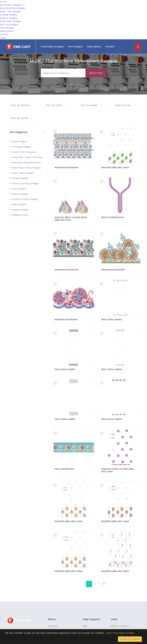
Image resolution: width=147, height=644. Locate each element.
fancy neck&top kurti (113, 217)
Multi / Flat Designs (10, 12)
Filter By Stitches (21, 105)
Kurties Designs (20, 178)
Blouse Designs (20, 194)
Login (3, 38)
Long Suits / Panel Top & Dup (27, 157)
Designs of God (20, 215)
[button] (27, 132)
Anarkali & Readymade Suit (26, 162)
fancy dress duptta (112, 319)
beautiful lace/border (66, 319)
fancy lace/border (64, 469)
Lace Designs (19, 189)
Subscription (7, 31)
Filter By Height (91, 105)
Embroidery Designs (12, 5)
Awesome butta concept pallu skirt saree (117, 470)
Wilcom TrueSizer (120, 626)
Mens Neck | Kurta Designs (26, 168)
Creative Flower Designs (25, 199)
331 (104, 584)
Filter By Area (126, 105)
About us (52, 626)
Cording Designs (9, 15)
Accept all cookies (130, 639)
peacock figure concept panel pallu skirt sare (71, 219)
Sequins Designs (9, 18)
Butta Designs (19, 204)
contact (4, 34)
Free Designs (7, 28)
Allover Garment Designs (25, 183)
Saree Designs (20, 142)
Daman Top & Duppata (24, 152)
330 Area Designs (9, 25)
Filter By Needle (21, 118)
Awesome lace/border (67, 167)
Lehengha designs (22, 147)
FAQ (85, 626)
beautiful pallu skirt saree (115, 167)
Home (3, 2)
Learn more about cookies (120, 633)
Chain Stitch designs (11, 21)
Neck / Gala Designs (23, 173)
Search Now (96, 73)
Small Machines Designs (13, 8)
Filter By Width (56, 105)
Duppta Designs (20, 210)
